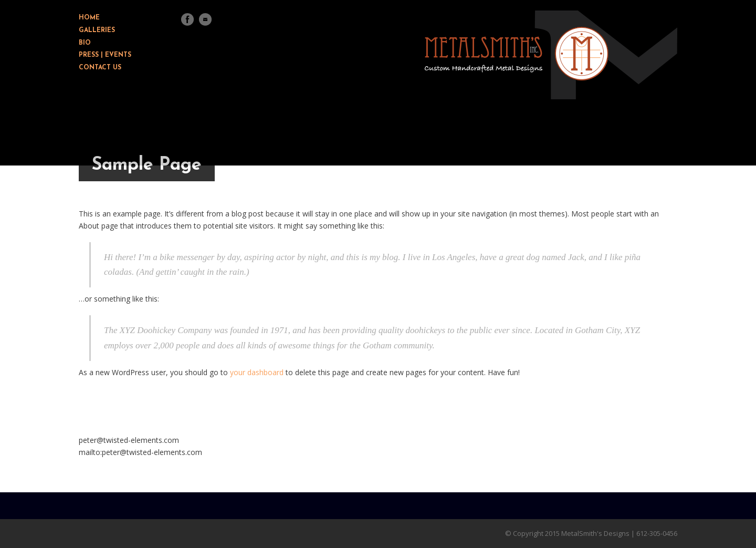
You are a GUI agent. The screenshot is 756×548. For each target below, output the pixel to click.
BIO (85, 43)
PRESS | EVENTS (105, 55)
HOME (89, 18)
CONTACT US (100, 68)
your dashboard (257, 372)
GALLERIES (97, 30)
